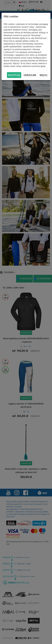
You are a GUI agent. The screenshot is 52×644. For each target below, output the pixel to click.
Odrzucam (30, 75)
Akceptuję (14, 75)
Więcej (43, 75)
